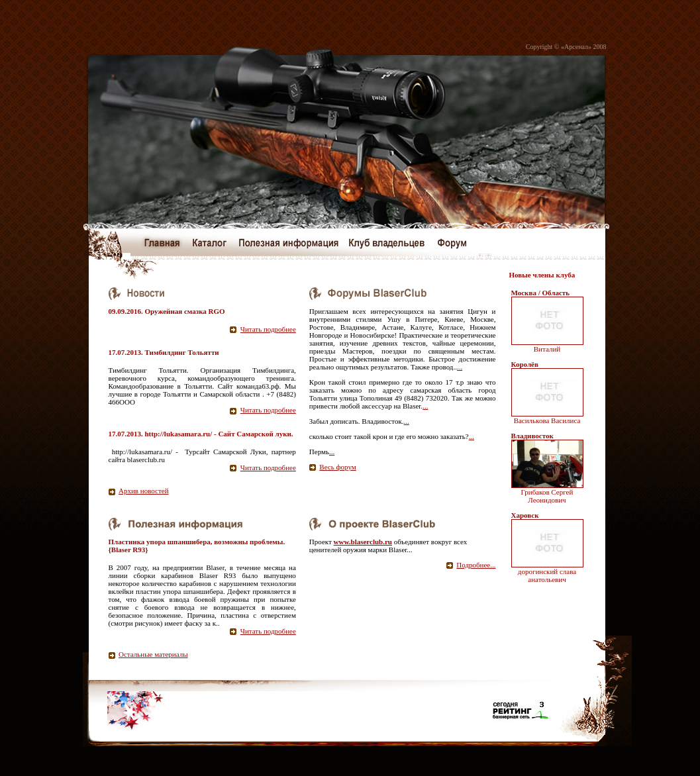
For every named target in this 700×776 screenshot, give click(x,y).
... (460, 367)
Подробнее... (476, 565)
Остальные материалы (153, 654)
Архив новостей (144, 491)
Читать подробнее (268, 329)
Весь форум (337, 467)
